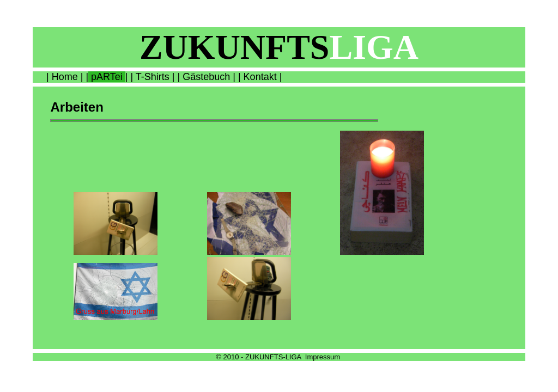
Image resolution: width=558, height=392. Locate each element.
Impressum (323, 357)
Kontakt (260, 77)
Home (65, 77)
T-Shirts (153, 77)
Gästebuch (206, 77)
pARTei (107, 77)
